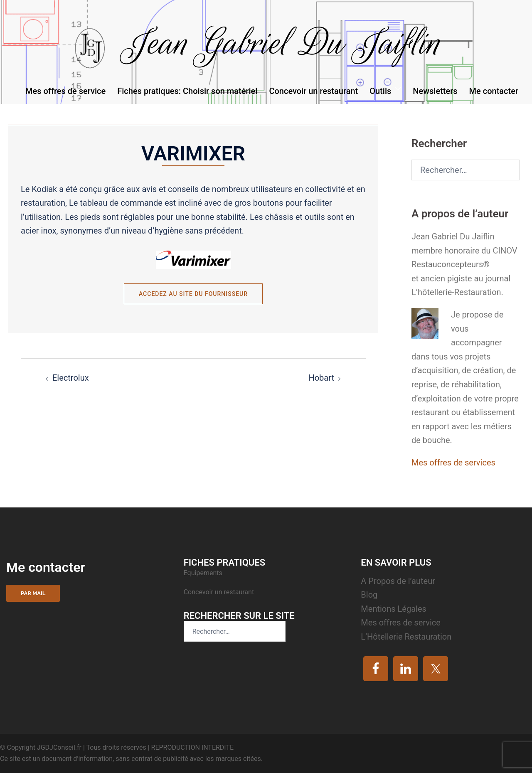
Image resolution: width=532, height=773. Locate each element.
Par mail (33, 593)
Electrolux (71, 378)
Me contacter (494, 91)
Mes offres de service (65, 91)
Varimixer (193, 154)
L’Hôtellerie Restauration (406, 637)
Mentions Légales (394, 609)
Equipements (204, 573)
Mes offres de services (453, 463)
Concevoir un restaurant (313, 91)
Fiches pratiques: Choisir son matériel (187, 91)
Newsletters (435, 91)
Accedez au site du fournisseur (193, 294)
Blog (369, 595)
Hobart (321, 378)
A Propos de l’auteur (398, 581)
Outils (380, 91)
